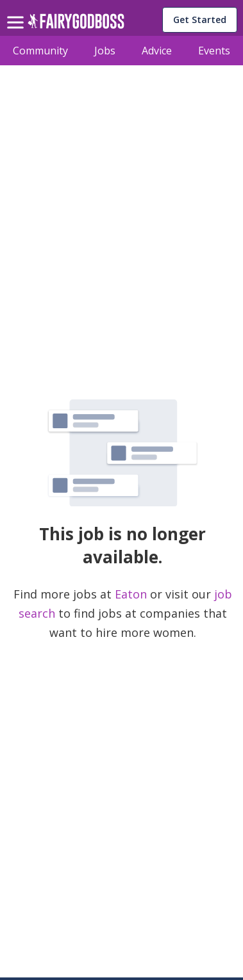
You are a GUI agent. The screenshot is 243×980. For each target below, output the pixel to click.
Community (40, 51)
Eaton (132, 594)
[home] (76, 25)
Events (214, 51)
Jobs (105, 51)
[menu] (17, 12)
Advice (157, 51)
